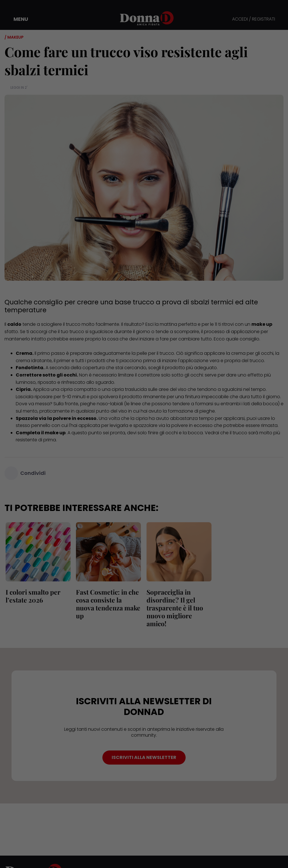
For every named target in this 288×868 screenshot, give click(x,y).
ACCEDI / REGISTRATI (254, 19)
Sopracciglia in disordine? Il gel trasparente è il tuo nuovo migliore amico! (174, 608)
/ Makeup (14, 37)
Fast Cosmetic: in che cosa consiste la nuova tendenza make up (108, 600)
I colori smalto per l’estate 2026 (32, 596)
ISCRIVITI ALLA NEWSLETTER (144, 757)
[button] (17, 19)
